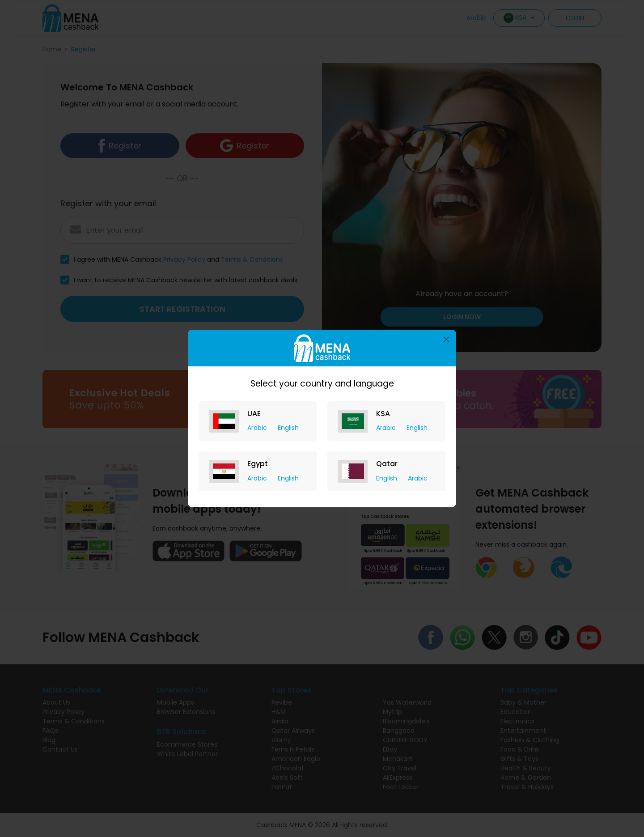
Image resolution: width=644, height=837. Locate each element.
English (288, 428)
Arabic (258, 428)
